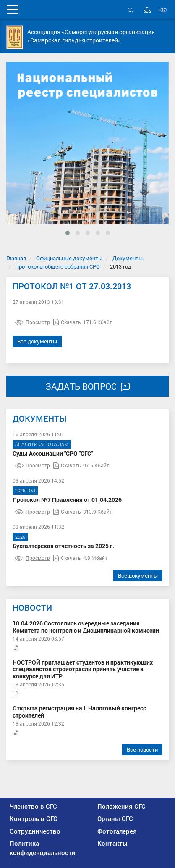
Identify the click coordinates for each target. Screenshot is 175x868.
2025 (20, 537)
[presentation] (19, 159)
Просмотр (32, 322)
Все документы (37, 341)
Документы (128, 258)
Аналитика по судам (42, 444)
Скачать (67, 322)
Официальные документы (69, 258)
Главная (16, 258)
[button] (68, 233)
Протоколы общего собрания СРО (57, 266)
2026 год (25, 490)
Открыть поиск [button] (131, 10)
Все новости (142, 749)
